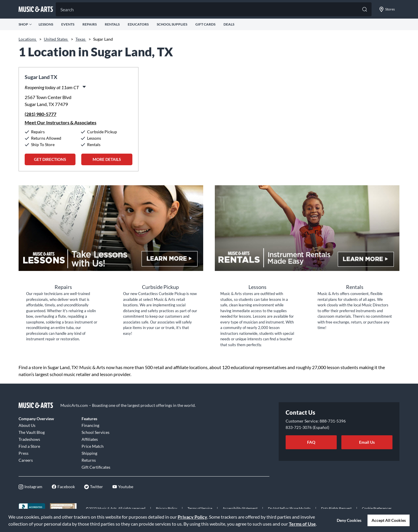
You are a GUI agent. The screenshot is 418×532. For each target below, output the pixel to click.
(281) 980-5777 (40, 114)
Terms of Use (302, 524)
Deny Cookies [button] (349, 520)
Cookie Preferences (377, 508)
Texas (81, 39)
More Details (107, 159)
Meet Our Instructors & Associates (61, 122)
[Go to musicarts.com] (36, 9)
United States (56, 39)
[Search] (214, 9)
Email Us (367, 442)
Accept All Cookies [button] (389, 520)
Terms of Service (200, 508)
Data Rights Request (336, 508)
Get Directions (50, 159)
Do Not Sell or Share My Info (289, 508)
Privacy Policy (192, 517)
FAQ (311, 442)
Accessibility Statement (240, 508)
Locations (28, 39)
